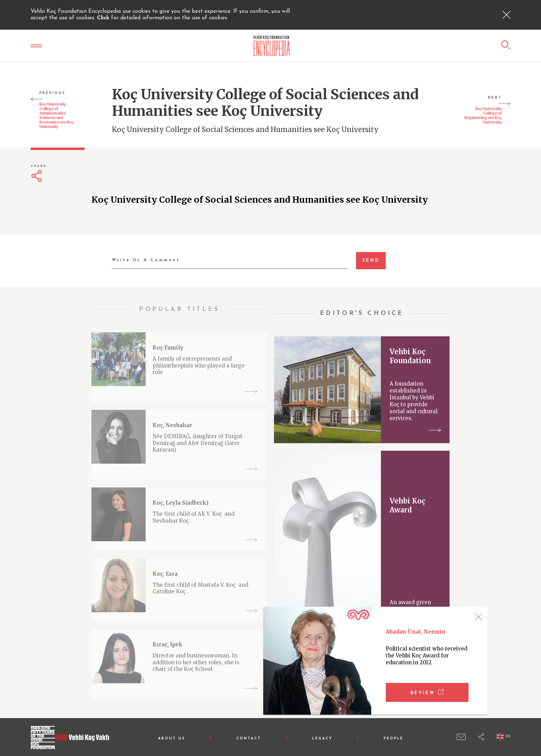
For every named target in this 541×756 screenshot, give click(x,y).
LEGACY (322, 739)
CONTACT (249, 739)
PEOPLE (394, 739)
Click (104, 18)
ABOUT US (172, 739)
